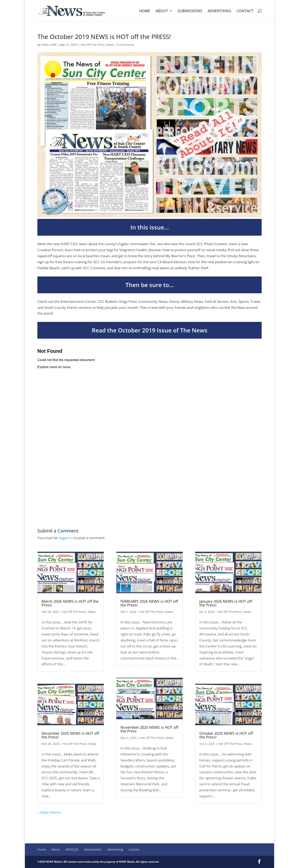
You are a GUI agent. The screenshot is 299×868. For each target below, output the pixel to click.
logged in (66, 538)
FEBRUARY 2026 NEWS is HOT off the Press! (149, 603)
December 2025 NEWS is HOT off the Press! (70, 735)
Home (145, 11)
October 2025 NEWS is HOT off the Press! (226, 735)
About (162, 11)
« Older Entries (49, 812)
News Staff (49, 45)
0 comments (126, 45)
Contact (245, 11)
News (110, 45)
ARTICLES (72, 849)
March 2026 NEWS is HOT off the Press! (70, 603)
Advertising (219, 11)
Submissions (190, 11)
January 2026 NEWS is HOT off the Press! (226, 603)
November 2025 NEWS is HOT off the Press (149, 729)
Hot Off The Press (93, 45)
